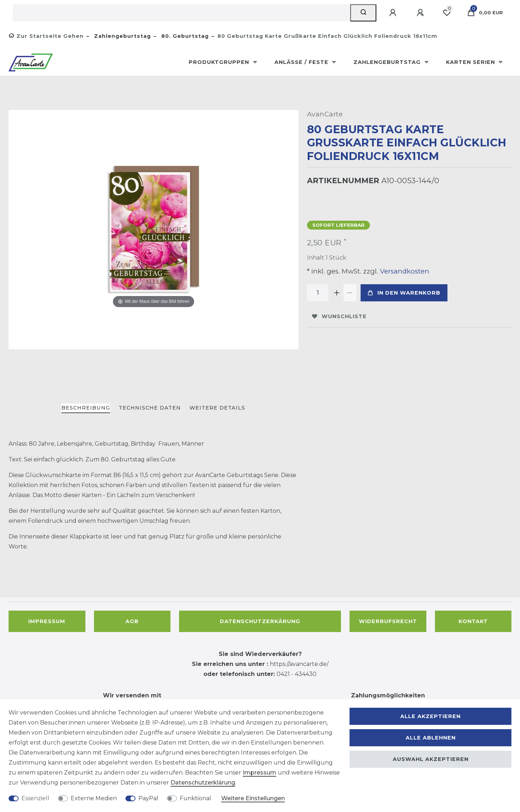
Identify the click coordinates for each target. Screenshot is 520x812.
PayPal (148, 798)
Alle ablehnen (431, 738)
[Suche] (363, 13)
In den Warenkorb (404, 293)
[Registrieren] (421, 13)
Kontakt (473, 621)
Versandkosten (404, 271)
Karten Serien (471, 62)
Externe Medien (94, 798)
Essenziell (35, 798)
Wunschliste (339, 316)
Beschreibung (86, 408)
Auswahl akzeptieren (431, 759)
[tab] (86, 408)
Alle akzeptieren (430, 716)
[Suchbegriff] (182, 13)
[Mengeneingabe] (318, 293)
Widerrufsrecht (388, 621)
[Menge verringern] (350, 293)
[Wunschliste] (447, 13)
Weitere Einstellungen (253, 798)
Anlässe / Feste (302, 62)
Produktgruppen (220, 62)
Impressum (47, 621)
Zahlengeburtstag (122, 36)
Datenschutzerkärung (260, 621)
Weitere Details (217, 408)
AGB (132, 621)
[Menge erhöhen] (337, 293)
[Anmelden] (394, 13)
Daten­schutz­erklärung (203, 783)
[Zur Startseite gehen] (46, 36)
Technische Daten (150, 408)
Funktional (195, 798)
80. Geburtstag (184, 36)
